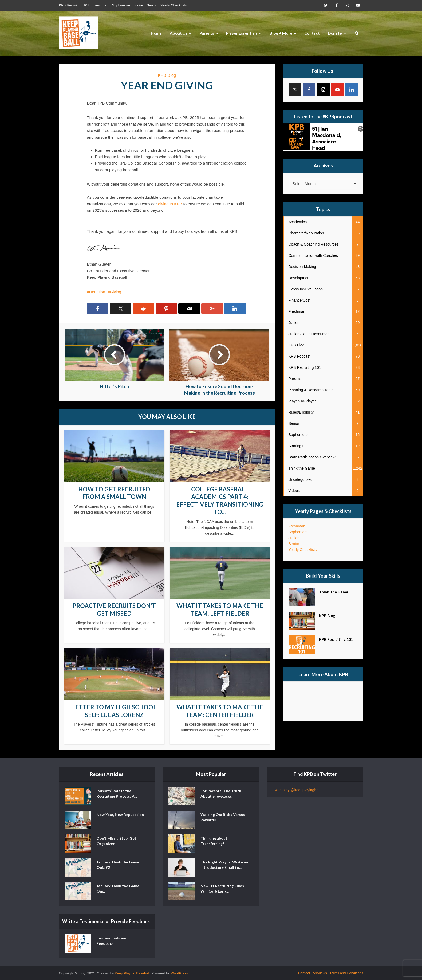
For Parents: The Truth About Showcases (221, 793)
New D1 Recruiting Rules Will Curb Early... (222, 888)
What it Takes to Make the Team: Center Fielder (220, 711)
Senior (152, 5)
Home (156, 33)
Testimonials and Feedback (112, 941)
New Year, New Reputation (120, 815)
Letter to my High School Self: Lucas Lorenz (114, 711)
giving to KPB (170, 204)
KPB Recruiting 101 (74, 5)
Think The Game (334, 592)
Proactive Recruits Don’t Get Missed (114, 610)
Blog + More (281, 33)
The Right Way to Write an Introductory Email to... (224, 865)
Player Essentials (242, 33)
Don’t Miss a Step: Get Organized (117, 841)
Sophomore (121, 5)
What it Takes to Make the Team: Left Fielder (220, 610)
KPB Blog (167, 75)
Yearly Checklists (174, 5)
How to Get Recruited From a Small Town (114, 493)
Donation (97, 292)
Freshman (101, 5)
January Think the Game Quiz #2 (118, 865)
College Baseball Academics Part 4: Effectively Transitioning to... (220, 501)
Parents (207, 33)
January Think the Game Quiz (118, 888)
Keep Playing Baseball (132, 973)
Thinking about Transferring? (214, 841)
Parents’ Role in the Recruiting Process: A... (117, 793)
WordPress (179, 973)
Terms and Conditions (346, 973)
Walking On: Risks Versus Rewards (223, 817)
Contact (312, 33)
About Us (179, 33)
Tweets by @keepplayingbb (296, 790)
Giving (115, 292)
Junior (138, 5)
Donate (335, 33)
